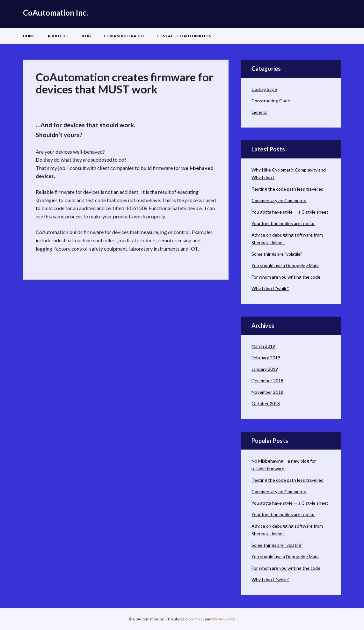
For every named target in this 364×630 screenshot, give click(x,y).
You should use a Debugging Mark (285, 265)
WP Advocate (223, 619)
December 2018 (267, 381)
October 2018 (266, 403)
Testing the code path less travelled (288, 189)
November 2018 (267, 392)
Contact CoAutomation (184, 36)
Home (29, 36)
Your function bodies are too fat (283, 223)
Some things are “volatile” (277, 545)
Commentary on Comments (279, 200)
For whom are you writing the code (286, 277)
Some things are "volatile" (277, 254)
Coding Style (264, 89)
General (259, 112)
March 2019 (263, 346)
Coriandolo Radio (124, 36)
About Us (58, 36)
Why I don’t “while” (270, 579)
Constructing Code (271, 101)
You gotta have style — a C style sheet (290, 212)
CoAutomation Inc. (55, 13)
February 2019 (266, 358)
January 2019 (265, 369)
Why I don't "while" (270, 288)
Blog (86, 36)
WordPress (194, 619)
